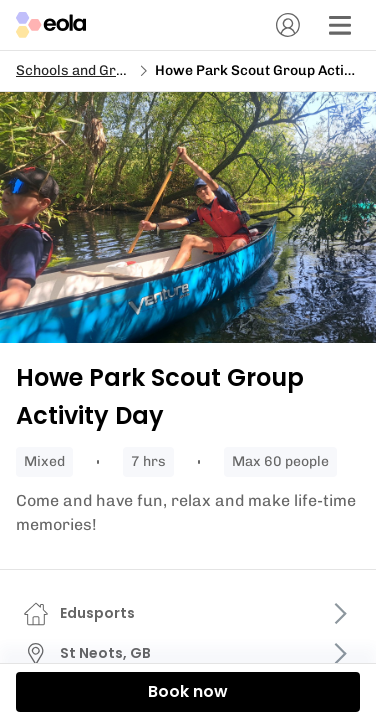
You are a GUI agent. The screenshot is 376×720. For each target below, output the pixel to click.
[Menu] (340, 25)
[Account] (288, 25)
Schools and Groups (82, 70)
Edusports (97, 613)
